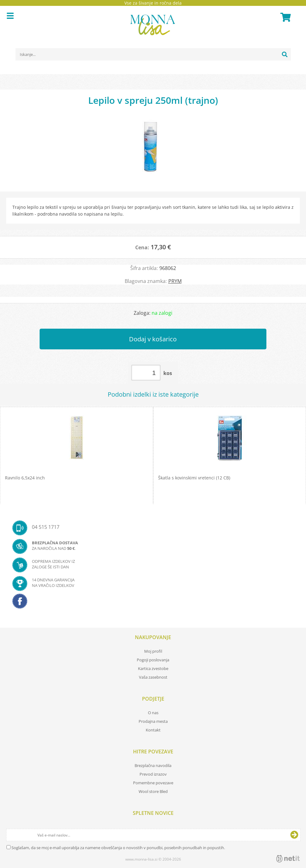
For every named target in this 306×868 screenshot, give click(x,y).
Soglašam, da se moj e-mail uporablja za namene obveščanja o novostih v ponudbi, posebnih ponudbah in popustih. (118, 848)
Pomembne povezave (153, 783)
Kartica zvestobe (153, 668)
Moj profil (153, 651)
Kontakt (153, 730)
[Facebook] (153, 603)
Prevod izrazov (153, 774)
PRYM (175, 281)
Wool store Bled (153, 791)
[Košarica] (285, 17)
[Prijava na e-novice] (294, 835)
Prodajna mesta (153, 721)
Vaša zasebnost (153, 677)
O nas (153, 713)
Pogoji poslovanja (153, 660)
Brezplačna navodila (153, 765)
